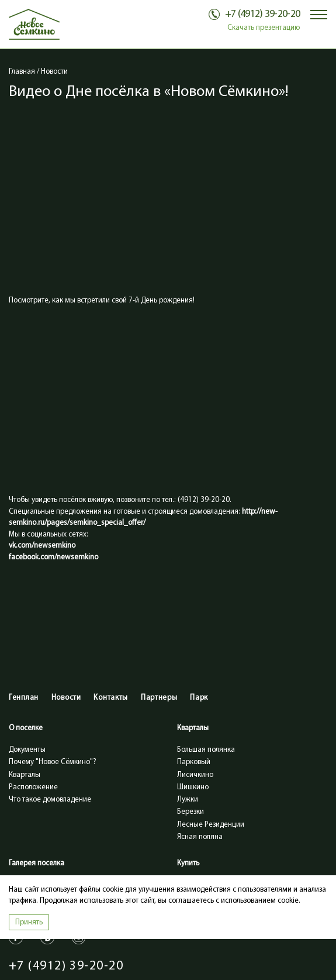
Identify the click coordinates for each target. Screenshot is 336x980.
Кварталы (25, 775)
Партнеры (159, 698)
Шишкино (193, 787)
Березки (190, 812)
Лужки (188, 800)
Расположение (33, 787)
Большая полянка (206, 750)
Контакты (111, 698)
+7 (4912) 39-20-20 (66, 966)
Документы (27, 750)
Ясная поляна (200, 837)
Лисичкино (195, 775)
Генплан (24, 698)
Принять (29, 922)
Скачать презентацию (264, 28)
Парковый (194, 762)
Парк (199, 698)
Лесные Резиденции (211, 825)
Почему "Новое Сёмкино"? (53, 762)
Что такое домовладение (50, 800)
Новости (66, 698)
